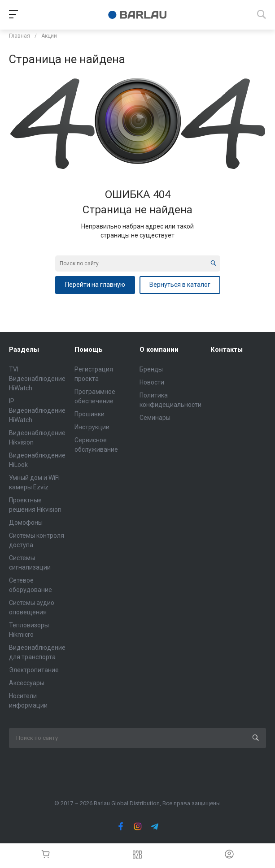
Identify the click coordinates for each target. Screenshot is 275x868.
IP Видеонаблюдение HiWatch (37, 410)
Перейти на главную (95, 285)
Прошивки (89, 414)
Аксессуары (27, 683)
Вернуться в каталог (180, 285)
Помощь (89, 350)
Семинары (155, 418)
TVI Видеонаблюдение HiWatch (37, 379)
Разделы (24, 350)
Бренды (151, 369)
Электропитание (34, 670)
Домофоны (26, 523)
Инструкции (92, 427)
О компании (159, 350)
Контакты (227, 350)
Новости (152, 382)
